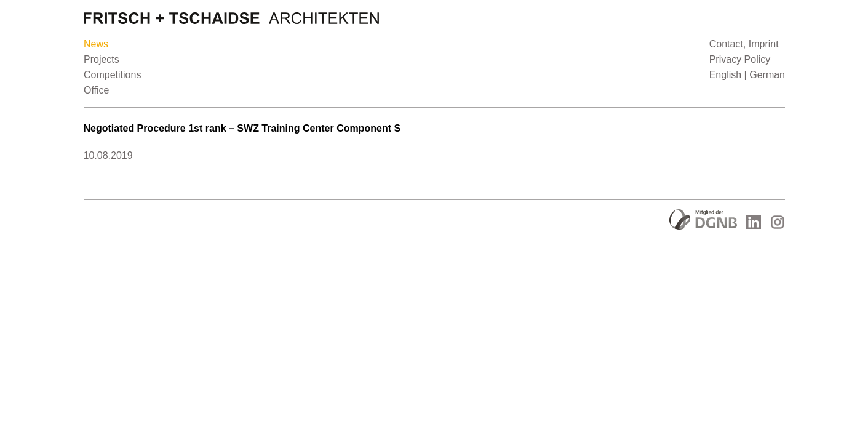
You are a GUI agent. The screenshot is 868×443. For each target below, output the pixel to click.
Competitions (112, 75)
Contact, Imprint (743, 44)
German (767, 75)
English (725, 75)
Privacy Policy (739, 59)
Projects (102, 59)
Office (97, 90)
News (96, 44)
